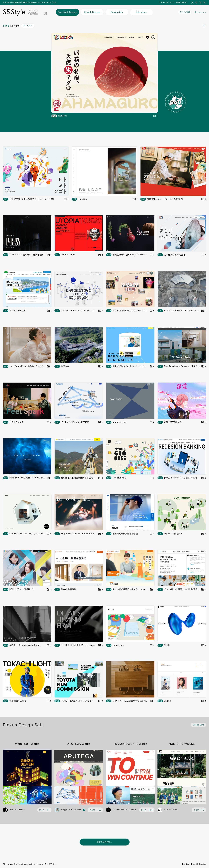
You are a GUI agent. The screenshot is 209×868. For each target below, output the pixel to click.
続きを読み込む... (105, 842)
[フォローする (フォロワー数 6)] (199, 810)
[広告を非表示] (204, 849)
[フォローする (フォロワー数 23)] (147, 810)
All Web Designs (92, 12)
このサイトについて (167, 2)
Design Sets (117, 12)
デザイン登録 (185, 12)
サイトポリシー (50, 864)
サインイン (200, 12)
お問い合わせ (181, 2)
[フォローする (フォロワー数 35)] (95, 810)
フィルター (28, 26)
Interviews (142, 12)
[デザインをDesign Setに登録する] (155, 116)
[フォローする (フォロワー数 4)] (44, 810)
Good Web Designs (67, 12)
